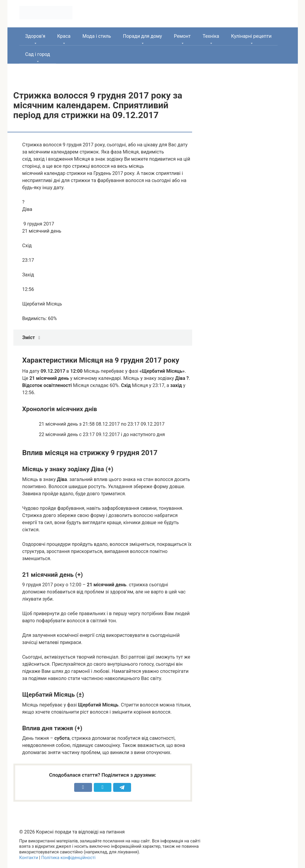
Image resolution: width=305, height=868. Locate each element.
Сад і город (38, 54)
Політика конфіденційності (68, 858)
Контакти (29, 858)
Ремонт (182, 36)
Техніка (211, 36)
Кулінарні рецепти (251, 36)
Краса (64, 36)
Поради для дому (143, 36)
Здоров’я (35, 36)
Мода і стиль (97, 36)
